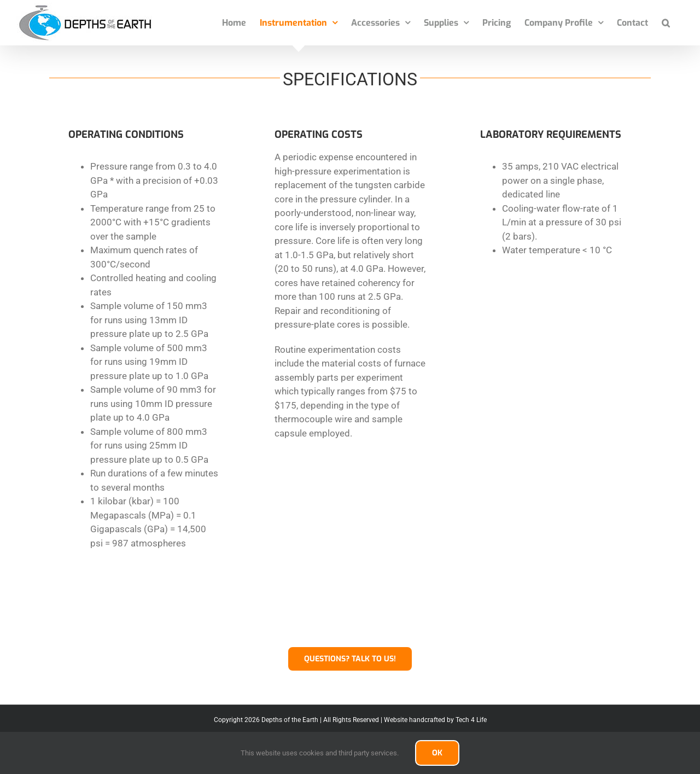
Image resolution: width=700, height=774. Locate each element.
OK (437, 753)
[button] (666, 23)
